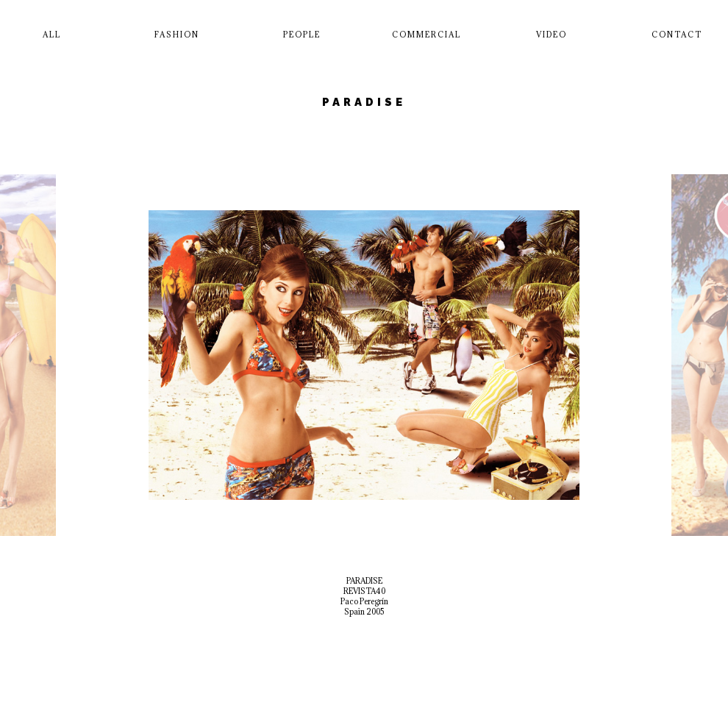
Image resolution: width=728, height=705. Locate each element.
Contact (677, 35)
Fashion (177, 35)
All (52, 35)
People (302, 35)
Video (552, 35)
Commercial (427, 35)
